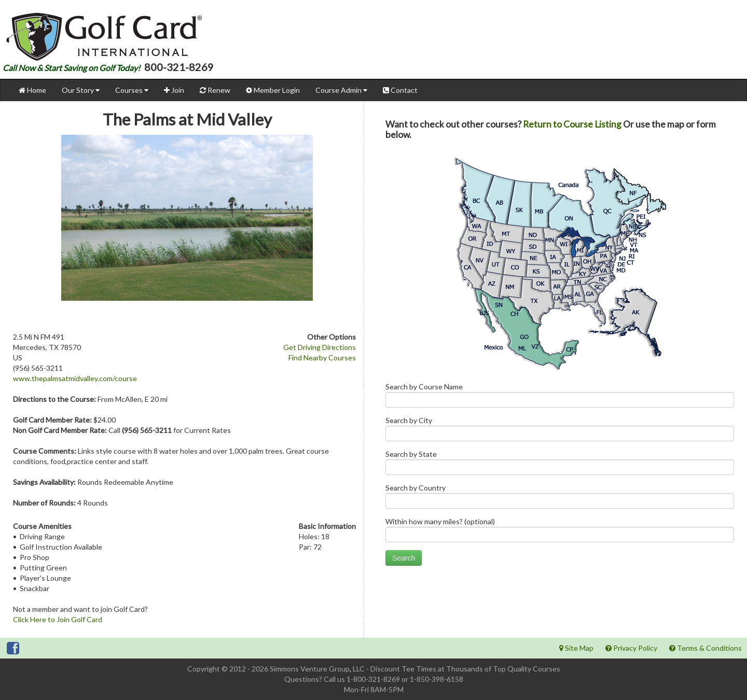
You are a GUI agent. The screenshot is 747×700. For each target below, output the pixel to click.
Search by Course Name (560, 397)
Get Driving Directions (320, 347)
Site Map (576, 648)
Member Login (273, 90)
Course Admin (341, 90)
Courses (132, 90)
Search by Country (560, 499)
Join (174, 90)
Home (32, 90)
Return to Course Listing (572, 124)
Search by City (560, 431)
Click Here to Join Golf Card (58, 619)
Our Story (81, 90)
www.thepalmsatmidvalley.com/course (75, 378)
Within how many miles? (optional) (560, 532)
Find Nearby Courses (322, 358)
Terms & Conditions (706, 648)
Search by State (560, 465)
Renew (215, 90)
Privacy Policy (631, 648)
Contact (400, 90)
